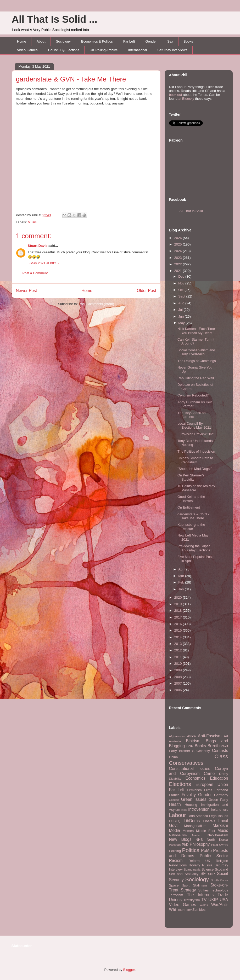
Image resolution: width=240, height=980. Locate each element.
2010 (179, 664)
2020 (179, 597)
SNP (211, 874)
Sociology (63, 41)
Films (208, 790)
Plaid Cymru (220, 845)
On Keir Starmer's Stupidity (191, 477)
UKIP (213, 900)
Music (32, 222)
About (41, 41)
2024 (179, 251)
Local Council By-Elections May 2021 (194, 426)
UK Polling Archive (104, 50)
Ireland (216, 810)
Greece (174, 800)
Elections (180, 784)
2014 (179, 637)
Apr (181, 569)
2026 (179, 238)
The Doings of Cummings (197, 361)
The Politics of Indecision (196, 451)
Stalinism (200, 885)
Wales (204, 905)
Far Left (129, 41)
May (182, 323)
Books (188, 41)
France (174, 795)
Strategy (188, 890)
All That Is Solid (191, 211)
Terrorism (176, 895)
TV (204, 900)
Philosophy (200, 844)
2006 (179, 690)
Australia (175, 741)
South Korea (219, 880)
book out (176, 95)
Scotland (222, 869)
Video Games (27, 50)
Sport (186, 885)
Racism (176, 861)
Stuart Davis (38, 246)
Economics (196, 778)
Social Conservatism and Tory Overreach (196, 352)
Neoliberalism (218, 835)
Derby (224, 774)
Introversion (199, 809)
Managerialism (195, 826)
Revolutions (178, 865)
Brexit (213, 746)
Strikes (204, 890)
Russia (207, 865)
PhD (185, 845)
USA (224, 900)
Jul (181, 310)
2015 (179, 630)
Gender (151, 41)
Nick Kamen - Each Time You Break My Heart (196, 331)
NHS (199, 840)
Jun (182, 316)
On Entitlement (189, 507)
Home (22, 41)
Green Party (218, 800)
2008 (179, 677)
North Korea (217, 840)
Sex (170, 41)
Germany (221, 795)
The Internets (200, 895)
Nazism (197, 835)
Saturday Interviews (172, 50)
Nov (182, 283)
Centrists (220, 751)
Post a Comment (35, 273)
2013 (179, 644)
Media (175, 830)
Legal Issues (218, 816)
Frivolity (189, 795)
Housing (191, 805)
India (184, 810)
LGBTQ (175, 821)
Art (226, 736)
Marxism (221, 826)
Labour (178, 815)
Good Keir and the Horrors (191, 499)
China (174, 757)
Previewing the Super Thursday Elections (194, 548)
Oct (181, 290)
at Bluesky (186, 99)
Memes (188, 831)
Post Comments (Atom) (96, 304)
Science (208, 869)
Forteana (221, 790)
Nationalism (178, 835)
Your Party (185, 910)
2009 (179, 670)
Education (219, 778)
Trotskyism (192, 900)
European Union (212, 784)
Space (174, 885)
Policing (175, 851)
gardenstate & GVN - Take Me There (71, 79)
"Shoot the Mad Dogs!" (195, 469)
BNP (190, 746)
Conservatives (186, 763)
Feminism (194, 790)
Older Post (147, 291)
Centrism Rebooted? (193, 395)
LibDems (192, 821)
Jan (182, 589)
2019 (179, 604)
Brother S (187, 751)
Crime (209, 774)
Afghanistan (177, 736)
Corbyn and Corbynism (199, 771)
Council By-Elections (64, 50)
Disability (175, 778)
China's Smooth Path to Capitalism (195, 460)
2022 (179, 264)
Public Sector (214, 856)
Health (175, 804)
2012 (179, 650)
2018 (179, 611)
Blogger (129, 970)
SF (203, 874)
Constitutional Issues (190, 769)
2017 (179, 617)
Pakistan (175, 845)
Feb (182, 582)
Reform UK (199, 861)
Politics (191, 850)
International (138, 50)
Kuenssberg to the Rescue (191, 527)
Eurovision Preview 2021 (196, 434)
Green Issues (194, 799)
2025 (179, 244)
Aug (182, 303)
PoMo (206, 851)
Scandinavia (192, 869)
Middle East (206, 831)
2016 (179, 624)
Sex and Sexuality (184, 874)
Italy (225, 810)
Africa (191, 736)
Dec (182, 276)
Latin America (198, 816)
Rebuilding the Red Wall (196, 378)
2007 (179, 683)
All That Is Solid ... (55, 19)
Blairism (193, 741)
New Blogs (180, 839)
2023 (179, 258)
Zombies (199, 910)
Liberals (209, 821)
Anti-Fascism (210, 736)
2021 (179, 271)
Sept (182, 296)
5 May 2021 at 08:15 (43, 263)
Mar (182, 576)
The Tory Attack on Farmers (191, 415)
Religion (222, 861)
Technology (220, 890)
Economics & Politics (97, 41)
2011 (179, 657)
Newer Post (27, 291)
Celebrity (203, 751)
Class (221, 756)
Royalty (194, 865)
